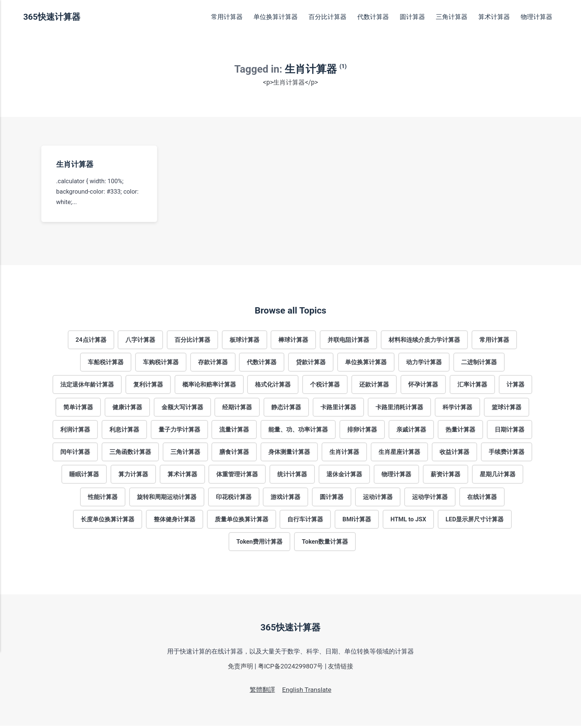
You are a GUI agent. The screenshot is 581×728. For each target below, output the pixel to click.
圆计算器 (412, 17)
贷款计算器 (311, 362)
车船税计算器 (105, 362)
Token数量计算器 (325, 543)
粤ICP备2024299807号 (290, 668)
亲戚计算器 (412, 430)
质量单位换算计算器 (241, 521)
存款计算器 (213, 362)
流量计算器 (234, 430)
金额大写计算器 (182, 408)
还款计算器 (374, 385)
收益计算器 (455, 453)
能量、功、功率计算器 (298, 430)
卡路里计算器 (339, 408)
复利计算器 (147, 385)
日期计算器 (510, 430)
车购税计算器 (160, 362)
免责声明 (240, 668)
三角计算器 (452, 17)
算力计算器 (133, 476)
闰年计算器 (74, 453)
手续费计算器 (507, 453)
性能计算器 (102, 498)
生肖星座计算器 (400, 453)
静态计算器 (286, 408)
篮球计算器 (507, 408)
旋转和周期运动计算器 (166, 498)
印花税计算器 (233, 498)
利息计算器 (124, 430)
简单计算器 (77, 408)
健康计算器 (127, 408)
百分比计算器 (328, 17)
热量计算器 (461, 430)
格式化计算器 (273, 385)
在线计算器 (482, 498)
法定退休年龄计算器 (86, 385)
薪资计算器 (446, 476)
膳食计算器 (234, 453)
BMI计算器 (357, 521)
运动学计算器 (430, 498)
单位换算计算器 (276, 17)
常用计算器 (227, 17)
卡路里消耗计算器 (400, 408)
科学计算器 (458, 408)
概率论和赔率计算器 (209, 385)
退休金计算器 (345, 476)
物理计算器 (537, 17)
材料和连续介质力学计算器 (425, 340)
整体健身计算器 (174, 521)
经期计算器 (237, 408)
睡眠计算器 (83, 476)
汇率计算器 (473, 385)
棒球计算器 (294, 340)
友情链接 (341, 668)
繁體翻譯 (262, 692)
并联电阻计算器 (349, 340)
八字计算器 (140, 340)
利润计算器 (74, 430)
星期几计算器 (498, 476)
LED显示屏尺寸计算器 (475, 521)
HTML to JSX (409, 521)
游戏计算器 (285, 498)
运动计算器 (378, 498)
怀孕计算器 (424, 385)
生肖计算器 (74, 164)
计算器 (516, 385)
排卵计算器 (363, 430)
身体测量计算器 (289, 453)
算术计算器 (494, 17)
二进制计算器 (479, 362)
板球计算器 (245, 340)
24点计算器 (90, 340)
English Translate (307, 692)
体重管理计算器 (237, 476)
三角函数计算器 (130, 453)
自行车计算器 (305, 521)
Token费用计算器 (260, 543)
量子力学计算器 (179, 430)
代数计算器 (373, 17)
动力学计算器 (424, 362)
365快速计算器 (52, 17)
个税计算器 (325, 385)
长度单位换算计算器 (107, 521)
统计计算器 (292, 476)
